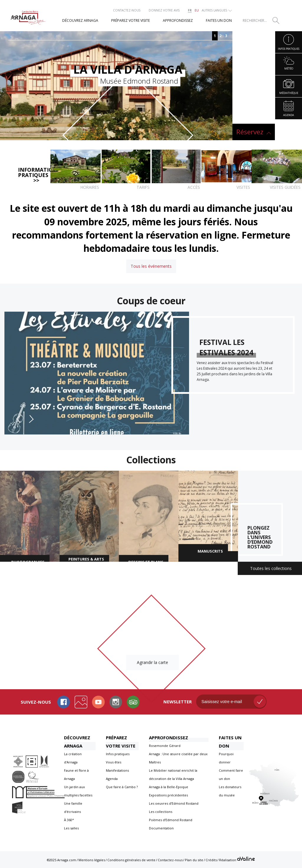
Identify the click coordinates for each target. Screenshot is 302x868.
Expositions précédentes (168, 795)
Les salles (71, 828)
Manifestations (117, 770)
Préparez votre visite (121, 742)
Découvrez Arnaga (77, 742)
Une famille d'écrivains (73, 807)
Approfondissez (169, 738)
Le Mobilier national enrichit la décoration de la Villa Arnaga (173, 774)
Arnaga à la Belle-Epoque (169, 787)
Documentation (161, 828)
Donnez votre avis (164, 10)
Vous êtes (114, 762)
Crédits (211, 860)
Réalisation (237, 859)
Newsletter (178, 702)
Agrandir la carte (152, 665)
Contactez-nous (127, 10)
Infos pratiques (118, 754)
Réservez (250, 132)
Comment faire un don (231, 774)
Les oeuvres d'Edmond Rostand (174, 803)
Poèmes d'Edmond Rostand (171, 820)
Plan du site (194, 860)
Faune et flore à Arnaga (76, 774)
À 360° (69, 820)
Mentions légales (92, 860)
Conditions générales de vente (131, 860)
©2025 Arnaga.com (61, 860)
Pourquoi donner (226, 758)
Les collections (161, 812)
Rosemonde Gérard (165, 746)
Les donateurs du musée (230, 791)
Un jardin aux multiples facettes (78, 791)
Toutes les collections (271, 571)
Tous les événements (151, 266)
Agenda (112, 779)
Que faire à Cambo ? (122, 787)
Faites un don (230, 742)
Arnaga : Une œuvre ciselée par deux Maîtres (178, 758)
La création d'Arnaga (73, 758)
